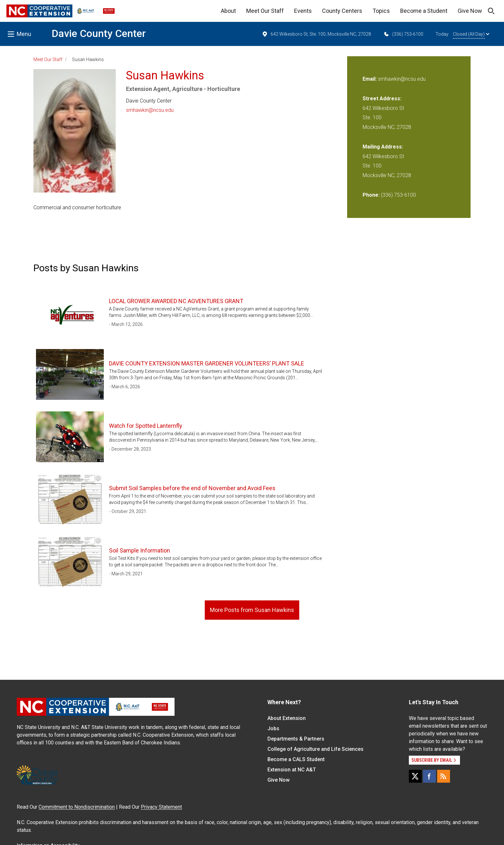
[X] (415, 776)
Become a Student (424, 11)
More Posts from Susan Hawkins (252, 610)
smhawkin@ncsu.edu (150, 110)
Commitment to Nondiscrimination (77, 807)
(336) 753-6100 (403, 34)
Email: (370, 79)
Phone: (371, 195)
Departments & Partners (296, 739)
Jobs (273, 728)
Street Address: (382, 99)
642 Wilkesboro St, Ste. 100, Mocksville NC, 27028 (316, 34)
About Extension (287, 718)
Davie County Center (99, 33)
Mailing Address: (383, 147)
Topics (381, 11)
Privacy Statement (161, 807)
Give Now (470, 11)
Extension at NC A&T (292, 770)
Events (303, 11)
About (228, 11)
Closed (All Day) (471, 34)
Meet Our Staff (265, 11)
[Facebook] (429, 776)
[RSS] (444, 776)
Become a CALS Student (296, 759)
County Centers (342, 11)
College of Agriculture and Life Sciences (315, 749)
